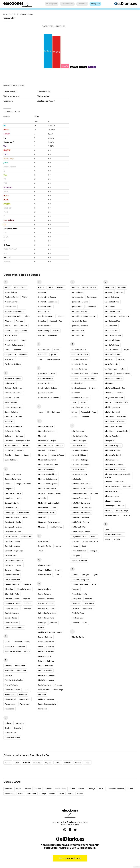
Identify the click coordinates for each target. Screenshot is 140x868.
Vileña (123, 369)
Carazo (20, 498)
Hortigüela (42, 321)
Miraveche (42, 498)
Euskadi (130, 789)
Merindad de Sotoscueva (48, 479)
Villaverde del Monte (113, 491)
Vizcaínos (126, 515)
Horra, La (61, 316)
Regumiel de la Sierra (80, 374)
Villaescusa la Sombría (113, 378)
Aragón (19, 789)
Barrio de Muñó (11, 402)
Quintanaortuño (77, 297)
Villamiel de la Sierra (113, 436)
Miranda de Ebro (55, 493)
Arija (8, 350)
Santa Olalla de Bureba (80, 517)
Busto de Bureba (11, 460)
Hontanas (61, 287)
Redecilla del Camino (79, 364)
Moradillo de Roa (55, 527)
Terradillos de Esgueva (80, 580)
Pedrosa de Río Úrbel (46, 642)
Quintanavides (77, 307)
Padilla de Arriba (44, 594)
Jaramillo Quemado (45, 378)
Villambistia (109, 431)
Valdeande (122, 287)
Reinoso (95, 374)
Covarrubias (26, 608)
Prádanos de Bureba (46, 699)
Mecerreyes (43, 455)
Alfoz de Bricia (11, 307)
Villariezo (108, 482)
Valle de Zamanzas (112, 350)
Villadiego (109, 374)
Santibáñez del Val (79, 527)
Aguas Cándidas (11, 292)
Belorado (20, 436)
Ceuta (101, 789)
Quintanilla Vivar (78, 331)
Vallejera (126, 350)
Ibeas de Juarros (44, 350)
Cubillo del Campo (12, 613)
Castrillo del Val (11, 556)
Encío (8, 642)
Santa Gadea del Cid (79, 493)
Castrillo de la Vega (12, 546)
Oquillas (58, 570)
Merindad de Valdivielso (47, 489)
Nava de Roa (43, 541)
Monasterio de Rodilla (47, 513)
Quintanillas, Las (78, 335)
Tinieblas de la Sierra (80, 584)
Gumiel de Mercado (12, 738)
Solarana (75, 546)
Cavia (19, 565)
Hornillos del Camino (46, 316)
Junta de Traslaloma (46, 383)
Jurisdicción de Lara (45, 393)
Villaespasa (109, 383)
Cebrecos (18, 570)
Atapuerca (23, 355)
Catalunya (91, 789)
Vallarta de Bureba (112, 297)
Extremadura (10, 794)
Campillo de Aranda (23, 484)
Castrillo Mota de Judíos (14, 560)
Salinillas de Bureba (79, 446)
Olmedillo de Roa (45, 565)
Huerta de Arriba (44, 326)
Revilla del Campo (88, 378)
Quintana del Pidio (89, 287)
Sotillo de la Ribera (79, 551)
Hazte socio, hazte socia (70, 858)
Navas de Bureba (45, 546)
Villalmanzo (122, 417)
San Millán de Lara (78, 469)
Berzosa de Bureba (12, 446)
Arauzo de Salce (11, 335)
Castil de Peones (11, 536)
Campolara (9, 489)
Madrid (52, 794)
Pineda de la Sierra (45, 666)
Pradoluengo (58, 690)
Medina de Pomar (57, 455)
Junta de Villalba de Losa (48, 388)
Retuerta (75, 378)
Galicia (21, 794)
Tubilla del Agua (78, 613)
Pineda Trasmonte (45, 671)
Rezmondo (76, 393)
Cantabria (48, 789)
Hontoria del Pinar (45, 307)
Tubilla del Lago (78, 618)
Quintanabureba (78, 292)
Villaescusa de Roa (123, 374)
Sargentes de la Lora (79, 536)
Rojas (84, 402)
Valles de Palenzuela (113, 355)
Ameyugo (20, 321)
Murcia (70, 794)
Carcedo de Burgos (12, 508)
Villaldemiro (109, 417)
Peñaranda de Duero (46, 661)
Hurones (41, 335)
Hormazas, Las (44, 311)
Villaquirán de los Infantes (115, 469)
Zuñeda (117, 539)
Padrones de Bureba (46, 599)
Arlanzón (18, 350)
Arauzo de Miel (21, 331)
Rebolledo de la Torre (80, 359)
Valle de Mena (110, 316)
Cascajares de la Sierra (14, 527)
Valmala (121, 359)
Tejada (95, 575)
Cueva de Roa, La (12, 623)
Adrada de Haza (20, 287)
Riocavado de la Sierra (80, 398)
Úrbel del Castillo (78, 637)
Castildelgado (26, 536)
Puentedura (43, 709)
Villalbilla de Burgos (112, 407)
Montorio (42, 527)
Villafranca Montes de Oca (115, 388)
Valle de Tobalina (111, 331)
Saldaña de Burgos (79, 441)
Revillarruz (93, 388)
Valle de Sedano (111, 326)
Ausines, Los (10, 359)
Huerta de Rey (44, 331)
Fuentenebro (25, 704)
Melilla (61, 794)
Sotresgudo (76, 556)
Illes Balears (32, 794)
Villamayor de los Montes (115, 422)
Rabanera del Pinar (79, 350)
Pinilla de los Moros (46, 680)
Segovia (48, 762)
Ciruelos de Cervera (12, 599)
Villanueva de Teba (112, 460)
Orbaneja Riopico (45, 575)
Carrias (26, 517)
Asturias (28, 789)
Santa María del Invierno (81, 503)
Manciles (42, 450)
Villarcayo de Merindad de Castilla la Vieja (118, 476)
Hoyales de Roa (56, 321)
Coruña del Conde (12, 608)
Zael (108, 530)
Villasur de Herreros (112, 487)
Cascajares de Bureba (13, 522)
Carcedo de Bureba (12, 503)
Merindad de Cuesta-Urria (48, 465)
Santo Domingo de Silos (81, 532)
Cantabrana (9, 498)
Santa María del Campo (80, 498)
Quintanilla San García (80, 326)
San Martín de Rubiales (80, 465)
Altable (28, 316)
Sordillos (85, 546)
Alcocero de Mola (12, 302)
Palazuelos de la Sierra (47, 613)
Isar (41, 359)
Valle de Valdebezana (113, 335)
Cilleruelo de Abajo (24, 589)
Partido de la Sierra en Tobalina (50, 632)
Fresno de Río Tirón (13, 690)
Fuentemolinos (11, 704)
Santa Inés (94, 493)
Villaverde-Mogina (112, 496)
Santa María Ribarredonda (81, 513)
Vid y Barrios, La (111, 369)
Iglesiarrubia (43, 355)
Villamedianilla (123, 431)
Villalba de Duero (121, 402)
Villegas (121, 506)
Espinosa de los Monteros (15, 647)
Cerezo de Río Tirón (13, 580)
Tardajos (85, 575)
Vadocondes (109, 287)
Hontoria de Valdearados (48, 302)
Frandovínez (20, 666)
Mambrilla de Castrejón (47, 441)
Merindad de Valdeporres (48, 484)
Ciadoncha (27, 584)
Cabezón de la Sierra (13, 479)
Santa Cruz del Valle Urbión (82, 489)
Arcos (24, 340)
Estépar (27, 651)
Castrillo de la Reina (13, 541)
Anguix (8, 326)
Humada (56, 331)
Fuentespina (10, 709)
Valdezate (109, 292)
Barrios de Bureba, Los (13, 407)
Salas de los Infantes (80, 436)
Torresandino (89, 604)
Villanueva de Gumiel (113, 455)
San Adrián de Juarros (80, 450)
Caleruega (9, 484)
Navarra (80, 794)
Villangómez (110, 441)
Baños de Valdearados (13, 426)
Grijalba (8, 728)
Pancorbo (53, 623)
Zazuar (108, 539)
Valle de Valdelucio (112, 345)
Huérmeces (52, 335)
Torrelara (88, 599)
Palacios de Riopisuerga (47, 608)
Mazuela (52, 450)
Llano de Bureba (54, 412)
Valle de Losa (110, 307)
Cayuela (8, 570)
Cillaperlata (9, 589)
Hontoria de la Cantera (47, 297)
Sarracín (94, 536)
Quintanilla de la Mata (80, 311)
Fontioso (8, 666)
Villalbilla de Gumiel (112, 412)
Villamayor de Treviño (113, 426)
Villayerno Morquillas (113, 501)
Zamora (78, 762)
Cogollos (27, 599)
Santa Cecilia (76, 479)
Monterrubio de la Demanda (49, 522)
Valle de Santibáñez (112, 321)
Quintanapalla (92, 297)
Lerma (41, 412)
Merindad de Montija (46, 469)
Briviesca (20, 450)
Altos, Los (9, 321)
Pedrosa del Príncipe (46, 647)
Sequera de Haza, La (90, 541)
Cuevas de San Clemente (14, 627)
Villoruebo (109, 511)
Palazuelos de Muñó (46, 618)
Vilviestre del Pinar (112, 515)
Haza (51, 287)
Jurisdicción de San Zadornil (49, 398)
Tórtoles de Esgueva (79, 623)
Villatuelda (127, 487)
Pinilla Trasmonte (45, 685)
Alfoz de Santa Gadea (13, 316)
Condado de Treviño (13, 604)
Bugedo (8, 455)
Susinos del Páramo (79, 560)
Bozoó (26, 446)
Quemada (75, 287)
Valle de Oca (124, 316)
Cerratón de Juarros (12, 584)
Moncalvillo (43, 517)
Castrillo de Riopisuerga (14, 551)
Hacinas (41, 287)
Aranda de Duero (21, 326)
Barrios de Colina (11, 412)
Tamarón (75, 575)
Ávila (87, 762)
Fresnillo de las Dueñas (14, 680)
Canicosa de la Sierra (13, 493)
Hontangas (42, 292)
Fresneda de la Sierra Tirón (15, 671)
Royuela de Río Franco (80, 407)
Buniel (17, 455)
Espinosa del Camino (13, 651)
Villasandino (120, 482)
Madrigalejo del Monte (47, 431)
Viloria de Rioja (122, 511)
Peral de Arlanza (44, 656)
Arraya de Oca (10, 355)
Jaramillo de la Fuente (47, 374)
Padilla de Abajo (44, 589)
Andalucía (9, 789)
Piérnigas (58, 685)
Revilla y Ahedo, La (79, 388)
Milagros (41, 493)
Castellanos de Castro (13, 532)
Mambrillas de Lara (45, 446)
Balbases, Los (10, 383)
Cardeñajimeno (23, 513)
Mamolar (60, 446)
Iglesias (54, 355)
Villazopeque (110, 506)
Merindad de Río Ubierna (48, 474)
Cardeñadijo (9, 513)
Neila (41, 551)
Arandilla (8, 331)
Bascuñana (9, 422)
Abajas (8, 287)
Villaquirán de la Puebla (114, 465)
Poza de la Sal (44, 690)
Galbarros (9, 723)
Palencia (27, 762)
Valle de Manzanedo (113, 311)
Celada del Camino (12, 575)
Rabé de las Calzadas (80, 355)
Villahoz (108, 402)
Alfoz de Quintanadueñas (15, 311)
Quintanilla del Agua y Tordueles (84, 316)
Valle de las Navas (112, 302)
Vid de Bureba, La (111, 364)
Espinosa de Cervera (22, 642)
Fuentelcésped (10, 699)
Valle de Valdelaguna (113, 340)
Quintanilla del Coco (79, 321)
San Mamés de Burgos (80, 460)
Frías (26, 690)
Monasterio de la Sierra (47, 508)
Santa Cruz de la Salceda (81, 484)
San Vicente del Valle (79, 474)
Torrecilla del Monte (79, 594)
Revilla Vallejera (77, 383)
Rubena (74, 412)
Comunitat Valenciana (116, 789)
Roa (74, 402)
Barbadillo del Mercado (14, 393)
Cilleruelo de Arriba (12, 594)
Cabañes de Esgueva (13, 474)
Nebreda (58, 546)
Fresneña (8, 675)
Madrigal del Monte (46, 426)
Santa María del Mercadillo (82, 508)
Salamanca (37, 762)
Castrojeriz (9, 565)
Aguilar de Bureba (12, 297)
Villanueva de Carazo (113, 450)
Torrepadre (76, 604)
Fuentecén (23, 694)
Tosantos (75, 608)
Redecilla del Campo (79, 369)
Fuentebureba (10, 694)
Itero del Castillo (54, 359)
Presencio (42, 694)
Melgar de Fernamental (47, 460)
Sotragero (94, 551)
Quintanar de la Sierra (80, 302)
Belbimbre (9, 436)
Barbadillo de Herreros (13, 388)
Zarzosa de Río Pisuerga (114, 534)
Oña (57, 575)
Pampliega (42, 623)
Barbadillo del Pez (12, 398)
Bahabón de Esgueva (13, 378)
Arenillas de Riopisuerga (14, 345)
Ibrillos (57, 350)
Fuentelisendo (25, 699)
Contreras (28, 604)
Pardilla (41, 627)
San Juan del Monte (79, 455)
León (17, 762)
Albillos (25, 297)
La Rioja (43, 794)
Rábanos (86, 417)
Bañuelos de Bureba (13, 431)
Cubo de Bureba (11, 618)
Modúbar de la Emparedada (49, 503)
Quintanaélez (91, 307)
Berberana (9, 441)
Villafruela (109, 393)
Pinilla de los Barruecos (47, 675)
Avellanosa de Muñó (13, 364)
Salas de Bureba (78, 431)
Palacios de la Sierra (46, 604)
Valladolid (68, 762)
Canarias (38, 789)
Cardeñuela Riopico (12, 517)
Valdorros (119, 292)
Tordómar (75, 589)
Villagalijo (120, 393)
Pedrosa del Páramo (46, 651)
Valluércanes (110, 359)
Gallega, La (20, 723)
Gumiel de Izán (11, 733)
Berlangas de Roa (23, 441)
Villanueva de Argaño (113, 446)
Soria (58, 762)
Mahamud (42, 436)
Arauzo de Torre (11, 340)
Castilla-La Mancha (77, 789)
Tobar (94, 584)
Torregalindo (76, 599)
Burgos (26, 455)
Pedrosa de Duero (45, 637)
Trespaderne (87, 608)
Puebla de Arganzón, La (47, 704)
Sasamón (75, 541)
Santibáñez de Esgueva (80, 522)
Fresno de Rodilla (12, 685)
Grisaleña (18, 728)
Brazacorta (9, 450)
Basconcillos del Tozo (13, 417)
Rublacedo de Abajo (89, 412)
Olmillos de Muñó (45, 570)
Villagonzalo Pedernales (114, 398)
